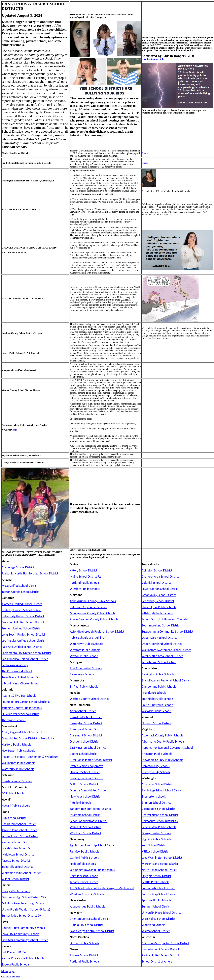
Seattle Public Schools (155, 882)
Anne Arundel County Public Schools (93, 601)
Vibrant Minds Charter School (20, 683)
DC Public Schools (13, 793)
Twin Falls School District (17, 867)
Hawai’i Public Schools (16, 806)
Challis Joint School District (19, 824)
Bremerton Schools (154, 796)
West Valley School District (159, 919)
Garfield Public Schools (84, 858)
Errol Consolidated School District (91, 760)
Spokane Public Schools (157, 900)
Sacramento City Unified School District (26, 653)
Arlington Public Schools (157, 754)
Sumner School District (156, 906)
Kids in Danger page (11, 976)
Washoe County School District (89, 699)
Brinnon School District (156, 803)
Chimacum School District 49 (160, 821)
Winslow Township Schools (87, 894)
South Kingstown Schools (158, 705)
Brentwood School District (86, 729)
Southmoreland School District (161, 625)
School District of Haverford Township (165, 619)
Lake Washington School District (162, 858)
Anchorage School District (18, 567)
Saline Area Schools (82, 674)
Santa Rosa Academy (15, 665)
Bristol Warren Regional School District (166, 680)
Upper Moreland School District (162, 644)
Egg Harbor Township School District (93, 845)
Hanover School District (85, 772)
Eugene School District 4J (86, 955)
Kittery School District (84, 570)
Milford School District (84, 784)
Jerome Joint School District (19, 830)
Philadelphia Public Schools (159, 607)
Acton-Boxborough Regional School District (97, 632)
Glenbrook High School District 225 (24, 897)
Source (145, 153)
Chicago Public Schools (16, 891)
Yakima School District (156, 931)
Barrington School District (86, 723)
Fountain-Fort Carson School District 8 (26, 702)
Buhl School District (14, 818)
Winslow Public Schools (85, 589)
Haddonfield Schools (83, 864)
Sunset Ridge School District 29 (21, 916)
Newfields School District (86, 796)
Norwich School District (157, 723)
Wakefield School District (86, 827)
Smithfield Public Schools (158, 699)
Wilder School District (15, 879)
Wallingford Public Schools (18, 763)
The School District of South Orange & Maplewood (102, 888)
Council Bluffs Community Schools (23, 928)
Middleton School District (18, 854)
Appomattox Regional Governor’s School (167, 748)
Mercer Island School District (160, 864)
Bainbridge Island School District (162, 790)
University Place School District (161, 913)
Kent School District (154, 845)
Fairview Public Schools (85, 851)
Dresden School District (85, 742)
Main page (8, 971)
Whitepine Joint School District (21, 873)
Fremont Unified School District (22, 628)
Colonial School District (156, 583)
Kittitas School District (156, 851)
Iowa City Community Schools (20, 934)
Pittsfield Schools (81, 803)
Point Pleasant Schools (84, 876)
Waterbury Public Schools (18, 769)
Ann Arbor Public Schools (86, 668)
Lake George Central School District (92, 931)
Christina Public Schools (17, 781)
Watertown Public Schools (86, 644)
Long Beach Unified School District (23, 635)
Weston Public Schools (84, 656)
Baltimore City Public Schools (88, 607)
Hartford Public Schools (16, 744)
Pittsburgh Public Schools (158, 613)
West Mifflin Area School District (162, 656)
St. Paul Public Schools (84, 687)
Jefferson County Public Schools (22, 708)
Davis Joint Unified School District (23, 622)
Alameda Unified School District (22, 604)
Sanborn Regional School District (90, 809)
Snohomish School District (158, 888)
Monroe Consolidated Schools (89, 790)
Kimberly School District (17, 842)
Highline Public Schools (156, 839)
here (15, 430)
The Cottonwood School (17, 671)
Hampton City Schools (156, 766)
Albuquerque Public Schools (88, 906)
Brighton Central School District (90, 919)
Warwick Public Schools (157, 711)
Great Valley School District (159, 595)
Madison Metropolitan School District (165, 943)
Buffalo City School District (87, 925)
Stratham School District (85, 815)
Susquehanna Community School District (167, 632)
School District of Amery (157, 961)
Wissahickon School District (159, 662)
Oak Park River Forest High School (23, 903)
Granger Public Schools (156, 833)
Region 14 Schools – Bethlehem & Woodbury (30, 757)
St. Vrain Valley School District (21, 714)
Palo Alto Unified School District (22, 647)
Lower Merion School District (160, 589)
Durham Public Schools (84, 943)
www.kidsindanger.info (153, 59)
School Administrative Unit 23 (89, 821)
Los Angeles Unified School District (24, 641)
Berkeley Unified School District (22, 610)
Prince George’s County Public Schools (94, 619)
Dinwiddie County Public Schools (162, 760)
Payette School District (16, 861)
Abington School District (157, 570)
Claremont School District (86, 735)
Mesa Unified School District (20, 586)
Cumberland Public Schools (159, 687)
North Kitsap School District (159, 870)
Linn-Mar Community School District (25, 940)
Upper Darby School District (159, 638)
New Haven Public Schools (18, 751)
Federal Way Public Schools (159, 827)
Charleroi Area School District (160, 577)
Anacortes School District (158, 784)
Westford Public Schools (85, 650)
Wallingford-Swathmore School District (166, 650)
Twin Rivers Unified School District (23, 677)
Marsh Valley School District (19, 848)
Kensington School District (86, 778)
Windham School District (86, 833)
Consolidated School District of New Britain (29, 738)
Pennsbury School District (158, 601)
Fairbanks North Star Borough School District (30, 573)
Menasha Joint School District (160, 949)
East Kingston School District (88, 748)
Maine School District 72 (85, 577)
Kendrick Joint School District (20, 836)
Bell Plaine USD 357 (14, 952)
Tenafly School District (84, 882)
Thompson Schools (14, 720)
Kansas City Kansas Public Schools (23, 958)
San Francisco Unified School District (25, 659)
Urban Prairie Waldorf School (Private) (26, 909)
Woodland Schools (153, 925)
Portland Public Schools (85, 583)
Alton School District (83, 711)
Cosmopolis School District (159, 809)
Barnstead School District (86, 717)
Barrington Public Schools (158, 674)
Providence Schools (154, 693)
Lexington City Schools (156, 772)
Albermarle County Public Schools (163, 742)
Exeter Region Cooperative (87, 766)
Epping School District (84, 754)
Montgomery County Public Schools (92, 613)
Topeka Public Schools (16, 964)
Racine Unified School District (160, 955)
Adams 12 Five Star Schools (19, 696)
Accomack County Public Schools (162, 735)
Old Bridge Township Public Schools (92, 870)
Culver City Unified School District (23, 616)
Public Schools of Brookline (87, 638)
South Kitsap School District (159, 894)
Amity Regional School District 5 (22, 732)
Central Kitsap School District (160, 815)
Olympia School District (156, 876)
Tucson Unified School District (21, 592)
